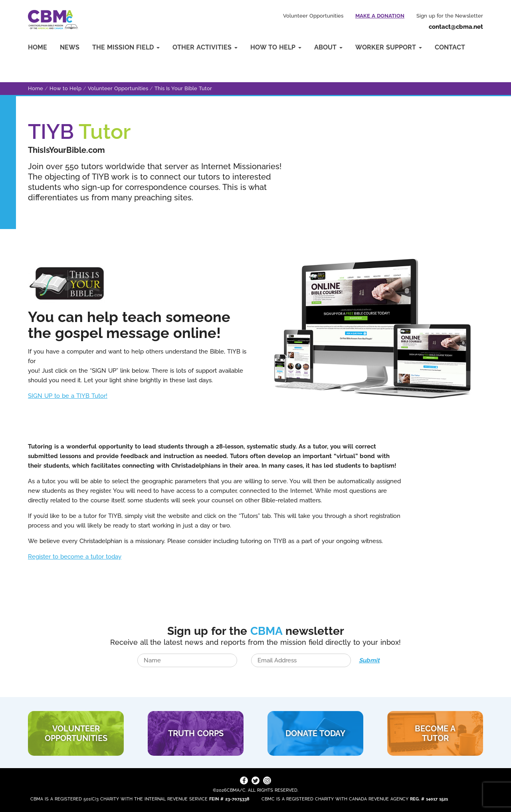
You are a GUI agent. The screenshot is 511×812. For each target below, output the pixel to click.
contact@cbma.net (456, 27)
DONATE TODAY (315, 733)
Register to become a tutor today (75, 557)
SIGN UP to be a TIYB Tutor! (68, 396)
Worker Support (389, 47)
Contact (450, 47)
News (70, 47)
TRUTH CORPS (196, 733)
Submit (369, 660)
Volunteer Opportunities (313, 16)
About (328, 47)
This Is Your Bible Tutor (183, 88)
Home (38, 47)
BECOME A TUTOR (435, 733)
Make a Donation (380, 16)
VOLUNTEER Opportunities (76, 733)
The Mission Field (126, 47)
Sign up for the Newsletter (450, 16)
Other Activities (205, 47)
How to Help (276, 47)
